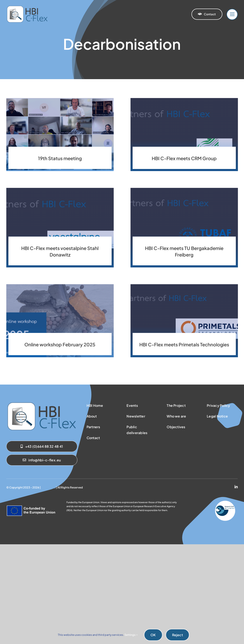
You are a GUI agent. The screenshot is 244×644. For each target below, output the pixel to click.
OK (153, 635)
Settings (131, 635)
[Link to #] (232, 14)
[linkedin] (236, 487)
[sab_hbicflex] (42, 403)
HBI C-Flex (48, 487)
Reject (177, 635)
